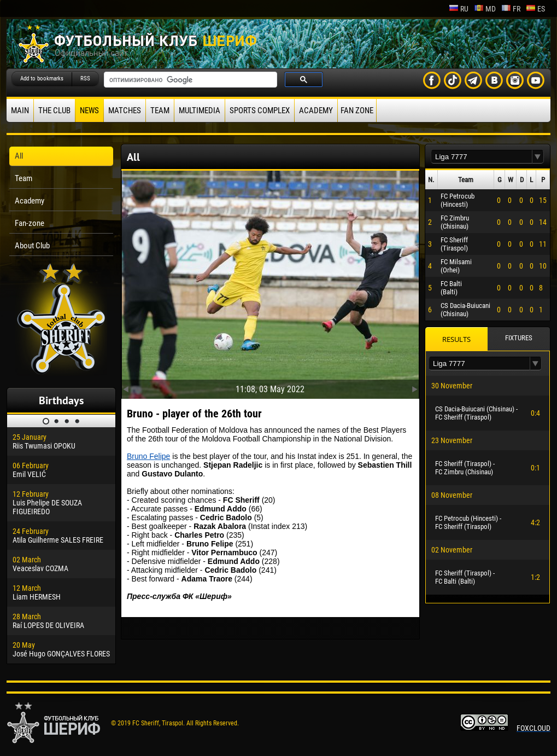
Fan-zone (30, 223)
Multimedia (200, 111)
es (535, 9)
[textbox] (482, 157)
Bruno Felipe (148, 456)
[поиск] (189, 80)
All (19, 156)
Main (20, 111)
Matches (125, 111)
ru (459, 9)
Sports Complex (260, 111)
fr (511, 9)
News (89, 111)
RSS (85, 78)
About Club (32, 246)
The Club (54, 111)
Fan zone (357, 111)
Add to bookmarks (42, 78)
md (485, 9)
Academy (316, 111)
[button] (538, 157)
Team (160, 111)
